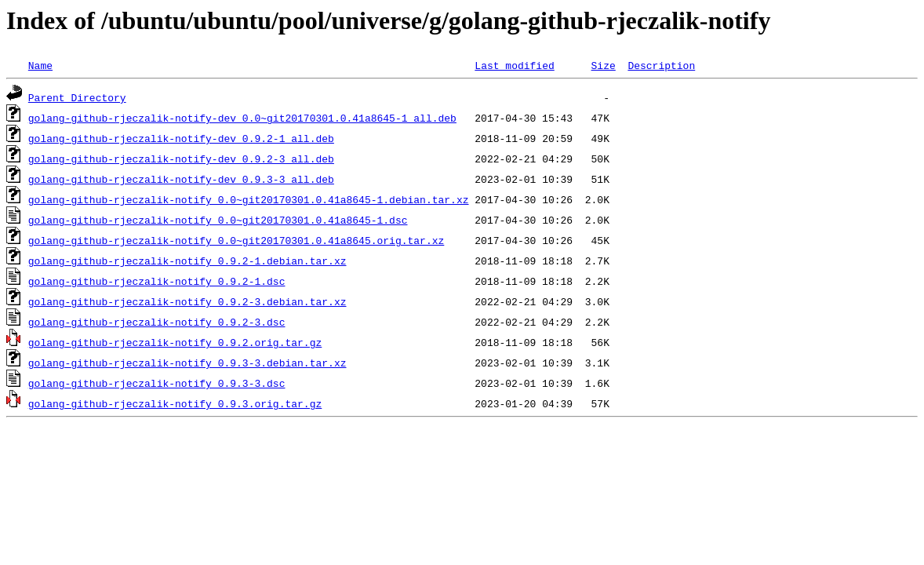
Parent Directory (77, 97)
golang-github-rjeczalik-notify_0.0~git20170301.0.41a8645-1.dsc (218, 220)
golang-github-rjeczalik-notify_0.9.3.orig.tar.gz (175, 403)
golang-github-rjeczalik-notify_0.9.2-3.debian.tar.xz (187, 301)
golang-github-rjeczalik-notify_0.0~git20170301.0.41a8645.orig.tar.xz (236, 240)
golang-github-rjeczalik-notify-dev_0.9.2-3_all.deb (181, 159)
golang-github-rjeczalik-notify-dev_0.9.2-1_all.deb (181, 138)
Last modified (514, 65)
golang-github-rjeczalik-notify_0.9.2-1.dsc (157, 281)
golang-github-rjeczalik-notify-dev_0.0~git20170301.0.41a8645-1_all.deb (242, 118)
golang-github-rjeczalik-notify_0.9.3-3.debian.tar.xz (187, 363)
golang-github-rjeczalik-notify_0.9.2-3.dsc (157, 322)
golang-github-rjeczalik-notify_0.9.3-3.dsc (157, 383)
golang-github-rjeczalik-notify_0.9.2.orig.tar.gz (175, 342)
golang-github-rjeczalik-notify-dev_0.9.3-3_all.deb (181, 179)
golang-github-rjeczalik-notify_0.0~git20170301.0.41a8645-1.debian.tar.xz (249, 199)
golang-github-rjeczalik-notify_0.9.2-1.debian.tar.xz (187, 261)
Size (603, 65)
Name (40, 65)
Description (661, 65)
